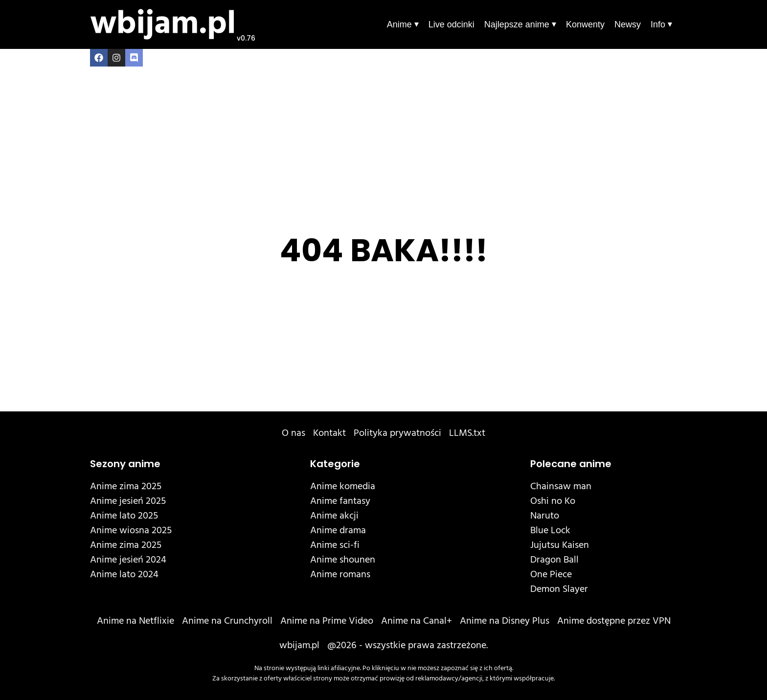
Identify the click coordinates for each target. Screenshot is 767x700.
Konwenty (585, 24)
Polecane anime (571, 464)
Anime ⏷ (403, 24)
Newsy (628, 24)
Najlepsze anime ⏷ (520, 24)
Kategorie (335, 464)
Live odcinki (451, 24)
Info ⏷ (661, 24)
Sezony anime (125, 464)
